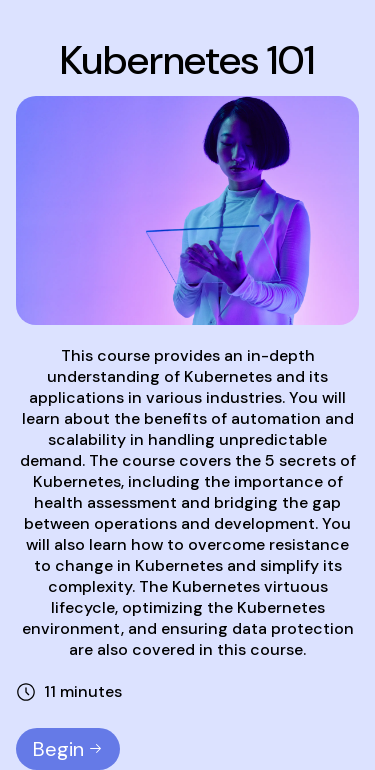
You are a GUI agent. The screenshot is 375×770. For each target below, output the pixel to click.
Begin (68, 749)
